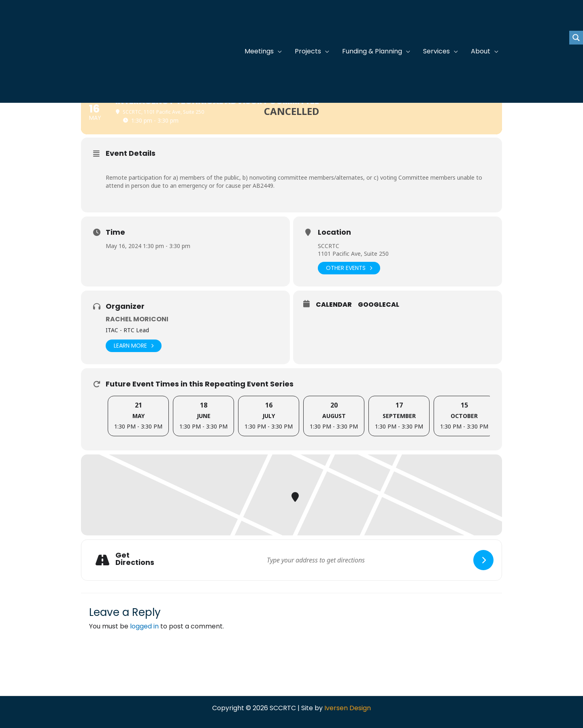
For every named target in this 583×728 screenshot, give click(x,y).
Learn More (134, 346)
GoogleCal (379, 305)
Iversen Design (348, 708)
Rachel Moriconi (137, 319)
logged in (144, 626)
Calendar (334, 305)
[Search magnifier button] (576, 38)
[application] (278, 51)
